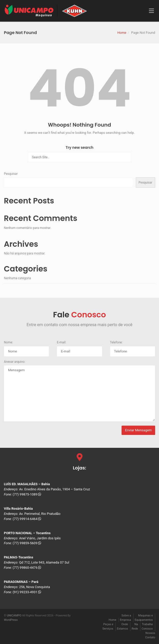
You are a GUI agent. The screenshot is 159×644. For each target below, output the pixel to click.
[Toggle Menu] (151, 11)
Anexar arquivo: (15, 362)
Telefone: (116, 342)
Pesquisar (11, 174)
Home (122, 33)
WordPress (11, 620)
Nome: (8, 342)
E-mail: (61, 342)
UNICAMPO (14, 616)
